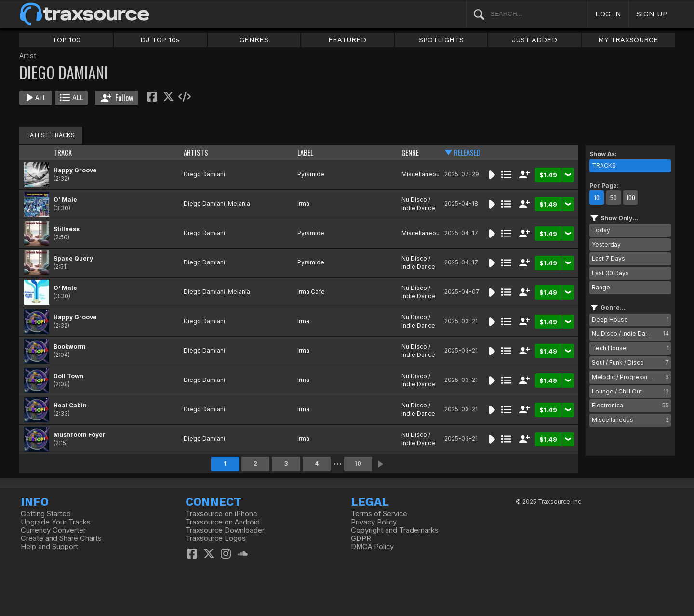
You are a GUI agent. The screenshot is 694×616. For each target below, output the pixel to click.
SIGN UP (652, 14)
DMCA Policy (372, 547)
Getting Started (46, 514)
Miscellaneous (422, 174)
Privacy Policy (374, 522)
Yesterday (606, 244)
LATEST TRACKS (51, 135)
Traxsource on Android (223, 522)
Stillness (67, 229)
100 (631, 197)
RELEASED (467, 152)
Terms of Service (379, 514)
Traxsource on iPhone (221, 514)
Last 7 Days (608, 258)
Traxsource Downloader (225, 530)
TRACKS (604, 165)
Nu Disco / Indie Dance (418, 204)
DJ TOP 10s (160, 40)
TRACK (63, 152)
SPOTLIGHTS (441, 40)
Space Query (73, 258)
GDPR (361, 538)
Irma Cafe (311, 292)
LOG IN (608, 14)
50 (614, 197)
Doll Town (68, 376)
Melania (239, 203)
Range (601, 287)
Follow (117, 98)
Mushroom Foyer (80, 435)
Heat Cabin (70, 405)
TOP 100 (66, 40)
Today (601, 230)
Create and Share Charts (61, 538)
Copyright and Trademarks (395, 530)
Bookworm (70, 347)
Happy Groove (75, 170)
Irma (303, 203)
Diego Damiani (204, 174)
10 (358, 464)
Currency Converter (53, 530)
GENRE (410, 152)
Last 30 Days (610, 273)
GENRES (254, 40)
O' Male (65, 200)
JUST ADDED (534, 40)
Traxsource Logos (216, 538)
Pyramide (311, 174)
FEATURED (347, 40)
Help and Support (49, 547)
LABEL (305, 152)
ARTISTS (196, 152)
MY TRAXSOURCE (628, 40)
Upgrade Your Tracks (56, 522)
